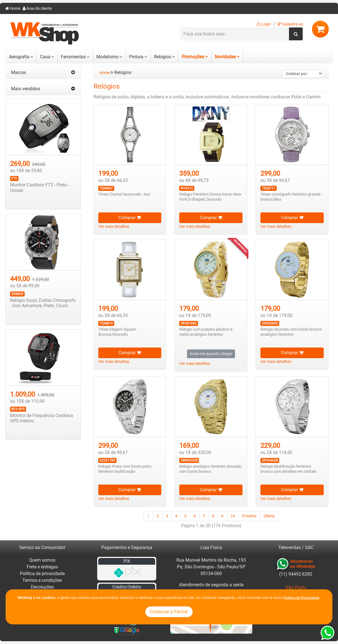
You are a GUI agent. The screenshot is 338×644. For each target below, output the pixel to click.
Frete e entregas (42, 567)
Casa (45, 57)
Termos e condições (42, 580)
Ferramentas (73, 57)
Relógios (163, 57)
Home (13, 9)
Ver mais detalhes (114, 227)
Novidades (225, 57)
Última (269, 516)
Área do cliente (37, 9)
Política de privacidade (42, 574)
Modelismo (107, 57)
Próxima (249, 516)
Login (264, 24)
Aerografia (19, 57)
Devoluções (42, 587)
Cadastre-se (290, 24)
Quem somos (42, 560)
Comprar (130, 218)
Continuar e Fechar (169, 612)
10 (233, 516)
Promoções (193, 57)
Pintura (136, 57)
